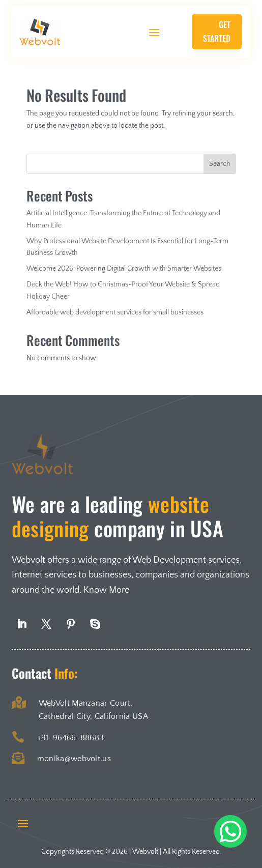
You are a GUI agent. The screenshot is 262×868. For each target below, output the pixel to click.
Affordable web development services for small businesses (115, 312)
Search (220, 164)
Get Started (217, 31)
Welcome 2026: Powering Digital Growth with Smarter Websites (124, 269)
